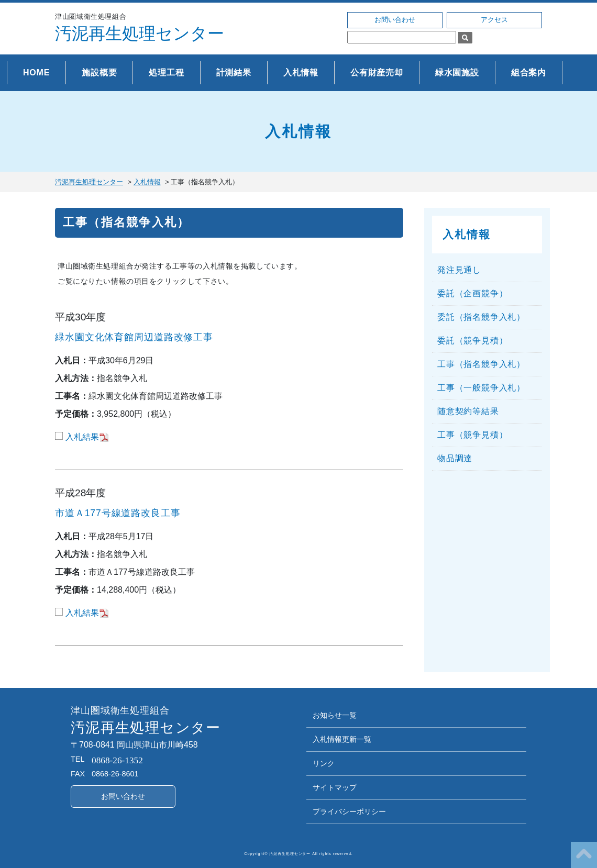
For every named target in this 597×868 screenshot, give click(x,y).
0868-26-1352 (117, 760)
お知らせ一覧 (335, 715)
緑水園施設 (457, 73)
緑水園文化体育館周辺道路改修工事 (134, 337)
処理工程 (166, 73)
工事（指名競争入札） (126, 222)
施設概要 (99, 73)
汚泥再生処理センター (140, 34)
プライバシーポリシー (349, 812)
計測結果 (234, 73)
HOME (36, 73)
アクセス (494, 20)
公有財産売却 (377, 73)
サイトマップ (335, 788)
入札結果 (82, 437)
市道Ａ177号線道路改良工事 (118, 513)
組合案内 (529, 73)
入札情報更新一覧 (342, 739)
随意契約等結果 (468, 411)
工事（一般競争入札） (481, 388)
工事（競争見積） (472, 435)
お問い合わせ (395, 20)
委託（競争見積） (472, 341)
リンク (324, 764)
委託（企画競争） (472, 293)
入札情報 (301, 73)
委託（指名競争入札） (481, 317)
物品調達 (455, 458)
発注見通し (459, 270)
